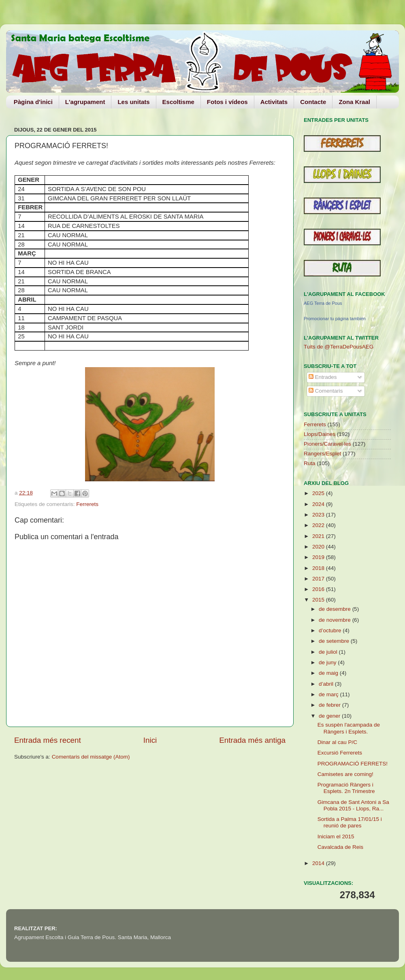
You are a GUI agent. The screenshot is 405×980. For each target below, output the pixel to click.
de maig (329, 673)
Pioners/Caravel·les (327, 444)
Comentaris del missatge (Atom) (91, 757)
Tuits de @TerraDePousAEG (339, 347)
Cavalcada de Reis (340, 847)
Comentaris (326, 391)
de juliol (329, 652)
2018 (319, 568)
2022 (319, 525)
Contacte (313, 102)
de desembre (336, 609)
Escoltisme (178, 102)
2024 (319, 504)
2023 (319, 515)
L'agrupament (85, 102)
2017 (319, 579)
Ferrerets (87, 504)
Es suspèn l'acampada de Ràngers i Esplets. (349, 728)
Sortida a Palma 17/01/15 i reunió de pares (350, 822)
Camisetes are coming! (345, 774)
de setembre (335, 641)
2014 (319, 863)
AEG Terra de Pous (323, 303)
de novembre (336, 620)
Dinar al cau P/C (337, 742)
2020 (319, 547)
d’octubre (331, 630)
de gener (330, 716)
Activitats (274, 102)
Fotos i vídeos (227, 102)
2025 (319, 493)
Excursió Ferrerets (340, 753)
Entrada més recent (48, 740)
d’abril (327, 684)
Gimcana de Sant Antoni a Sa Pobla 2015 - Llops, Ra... (353, 805)
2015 (319, 600)
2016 (319, 589)
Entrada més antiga (252, 740)
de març (329, 694)
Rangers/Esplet (322, 454)
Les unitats (133, 102)
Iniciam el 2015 (336, 837)
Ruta (310, 463)
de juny (328, 662)
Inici (150, 740)
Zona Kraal (354, 102)
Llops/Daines (320, 434)
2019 (319, 557)
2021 (319, 536)
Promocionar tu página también (335, 319)
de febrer (330, 705)
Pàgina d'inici (33, 102)
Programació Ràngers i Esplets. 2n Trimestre (346, 788)
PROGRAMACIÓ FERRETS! (353, 764)
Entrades (323, 377)
